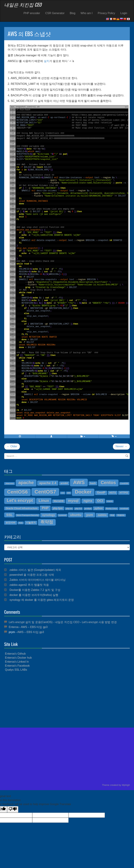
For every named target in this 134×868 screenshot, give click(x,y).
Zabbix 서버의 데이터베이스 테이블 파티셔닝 (38, 580)
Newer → (121, 446)
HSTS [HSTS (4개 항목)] (113, 493)
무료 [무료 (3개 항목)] (112, 515)
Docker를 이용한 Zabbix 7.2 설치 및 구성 (35, 590)
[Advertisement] (67, 700)
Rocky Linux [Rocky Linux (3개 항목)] (112, 508)
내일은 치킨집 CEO (23, 5)
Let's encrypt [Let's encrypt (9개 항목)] (20, 500)
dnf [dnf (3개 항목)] (69, 493)
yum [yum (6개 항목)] (90, 515)
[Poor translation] (13, 809)
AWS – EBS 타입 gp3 (34, 627)
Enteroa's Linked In (17, 662)
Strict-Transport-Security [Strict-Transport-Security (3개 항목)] (28, 515)
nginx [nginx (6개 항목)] (88, 501)
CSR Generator (55, 13)
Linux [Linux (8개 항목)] (44, 501)
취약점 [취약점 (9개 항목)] (47, 522)
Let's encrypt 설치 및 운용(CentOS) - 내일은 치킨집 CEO (44, 622)
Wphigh (126, 785)
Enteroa (14, 627)
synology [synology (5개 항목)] (49, 515)
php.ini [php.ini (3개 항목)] (69, 508)
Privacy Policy (106, 13)
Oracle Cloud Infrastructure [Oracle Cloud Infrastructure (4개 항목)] (22, 508)
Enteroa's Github (15, 654)
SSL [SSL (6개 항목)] (9, 515)
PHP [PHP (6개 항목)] (45, 508)
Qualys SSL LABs (16, 670)
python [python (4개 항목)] (99, 508)
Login (124, 13)
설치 (47, 61)
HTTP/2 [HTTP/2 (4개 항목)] (124, 493)
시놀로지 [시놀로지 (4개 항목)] (31, 523)
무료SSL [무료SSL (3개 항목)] (121, 515)
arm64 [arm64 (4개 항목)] (64, 483)
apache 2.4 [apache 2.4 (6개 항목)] (48, 483)
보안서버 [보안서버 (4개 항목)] (10, 523)
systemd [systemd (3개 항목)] (62, 515)
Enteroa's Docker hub (18, 658)
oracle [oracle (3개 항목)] (110, 501)
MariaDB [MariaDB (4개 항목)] (59, 501)
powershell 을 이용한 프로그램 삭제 (32, 575)
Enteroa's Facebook (17, 666)
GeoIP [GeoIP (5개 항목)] (101, 493)
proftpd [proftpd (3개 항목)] (88, 508)
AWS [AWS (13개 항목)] (79, 482)
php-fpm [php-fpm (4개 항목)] (58, 508)
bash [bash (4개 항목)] (93, 483)
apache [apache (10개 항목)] (26, 483)
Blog (73, 13)
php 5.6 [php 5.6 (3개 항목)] (78, 508)
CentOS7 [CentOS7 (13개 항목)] (45, 492)
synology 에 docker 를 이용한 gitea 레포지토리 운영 (42, 600)
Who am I (87, 13)
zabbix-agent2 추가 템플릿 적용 (29, 585)
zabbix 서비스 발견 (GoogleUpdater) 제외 (35, 570)
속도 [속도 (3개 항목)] (21, 523)
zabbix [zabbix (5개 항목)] (102, 515)
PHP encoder (32, 13)
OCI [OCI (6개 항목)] (100, 501)
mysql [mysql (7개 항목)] (73, 501)
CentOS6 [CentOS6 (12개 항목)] (17, 492)
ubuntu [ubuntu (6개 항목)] (76, 515)
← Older (12, 446)
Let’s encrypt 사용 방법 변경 (99, 622)
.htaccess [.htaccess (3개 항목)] (10, 483)
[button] (51, 436)
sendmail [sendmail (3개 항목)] (124, 508)
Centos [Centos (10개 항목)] (108, 483)
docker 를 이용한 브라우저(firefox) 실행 (34, 595)
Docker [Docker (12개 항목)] (83, 492)
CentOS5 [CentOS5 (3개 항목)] (124, 483)
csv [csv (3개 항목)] (63, 493)
